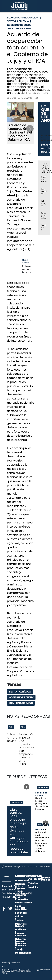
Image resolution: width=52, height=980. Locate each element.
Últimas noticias (45, 879)
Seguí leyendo (26, 261)
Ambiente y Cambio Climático (21, 932)
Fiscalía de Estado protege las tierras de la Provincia (42, 804)
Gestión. (40, 830)
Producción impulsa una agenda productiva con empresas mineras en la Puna (27, 749)
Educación (21, 909)
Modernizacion (23, 953)
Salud (18, 906)
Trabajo (19, 891)
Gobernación (17, 803)
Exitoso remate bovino (27, 269)
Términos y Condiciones (11, 963)
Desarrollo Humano (21, 925)
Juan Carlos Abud (21, 703)
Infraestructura (23, 903)
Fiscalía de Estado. (41, 794)
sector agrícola (20, 692)
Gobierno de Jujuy (21, 697)
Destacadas (43, 787)
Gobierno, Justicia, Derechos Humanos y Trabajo (21, 944)
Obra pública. (16, 811)
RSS (4, 966)
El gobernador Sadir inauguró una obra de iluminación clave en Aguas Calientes (42, 840)
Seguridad (21, 913)
